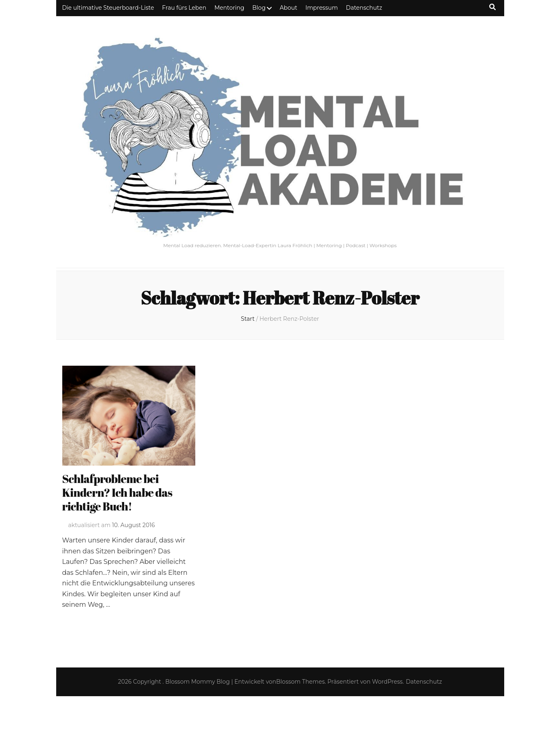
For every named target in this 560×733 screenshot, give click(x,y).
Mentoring (229, 8)
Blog (259, 8)
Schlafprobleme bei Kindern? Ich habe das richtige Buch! (117, 492)
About (288, 8)
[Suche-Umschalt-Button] (492, 7)
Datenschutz (364, 8)
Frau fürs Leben (184, 8)
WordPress (387, 682)
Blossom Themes (300, 682)
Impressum (321, 8)
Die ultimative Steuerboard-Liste (108, 8)
